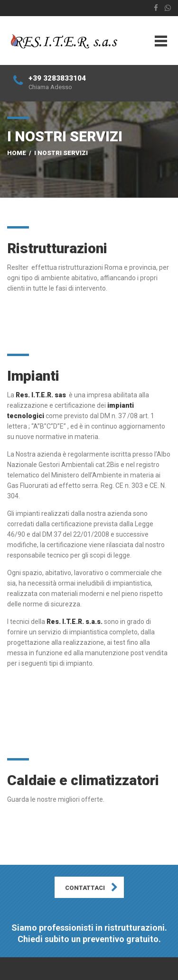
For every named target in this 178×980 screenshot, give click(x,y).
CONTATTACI (85, 888)
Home (17, 153)
